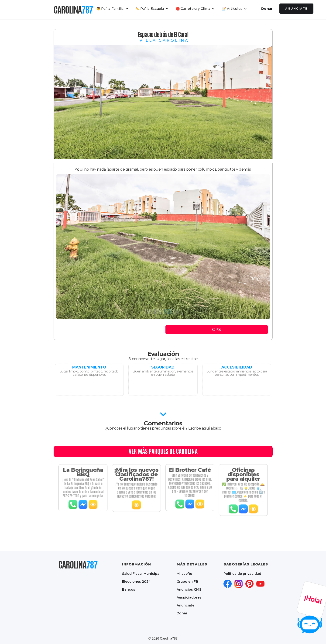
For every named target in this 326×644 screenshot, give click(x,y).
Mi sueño (184, 574)
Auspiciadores (189, 597)
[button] (112, 9)
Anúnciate (296, 9)
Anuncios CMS (189, 589)
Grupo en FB (187, 582)
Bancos (129, 589)
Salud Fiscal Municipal (141, 574)
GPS (216, 330)
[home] (73, 10)
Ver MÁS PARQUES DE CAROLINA (163, 451)
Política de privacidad (242, 574)
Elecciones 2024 (136, 582)
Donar (267, 9)
